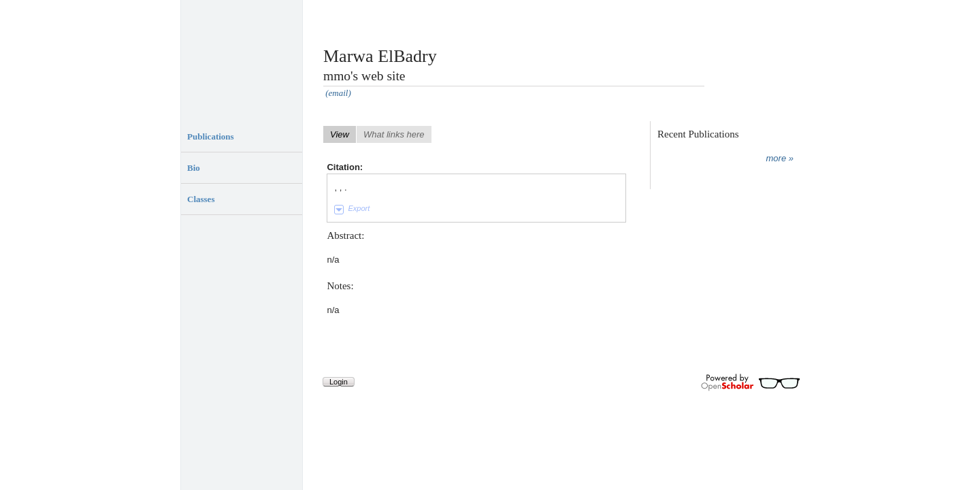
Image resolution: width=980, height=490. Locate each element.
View (340, 134)
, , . (340, 187)
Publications (211, 136)
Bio (194, 168)
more (777, 158)
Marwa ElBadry (380, 56)
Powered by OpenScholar (750, 382)
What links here (394, 134)
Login (339, 382)
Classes (201, 199)
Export (359, 208)
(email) (338, 93)
